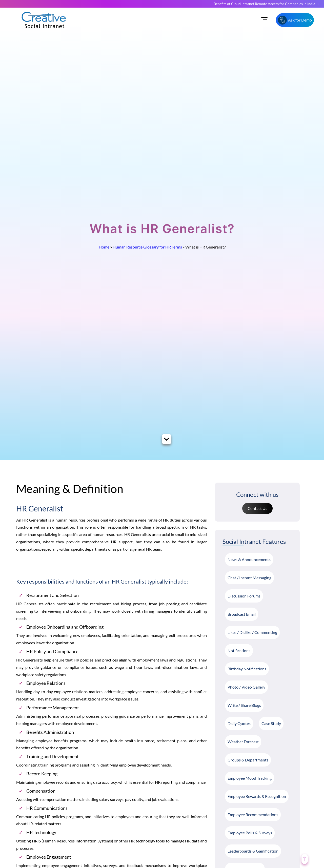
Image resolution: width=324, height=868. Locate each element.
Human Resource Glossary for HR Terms (147, 247)
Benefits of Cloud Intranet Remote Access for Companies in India (264, 4)
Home (104, 247)
